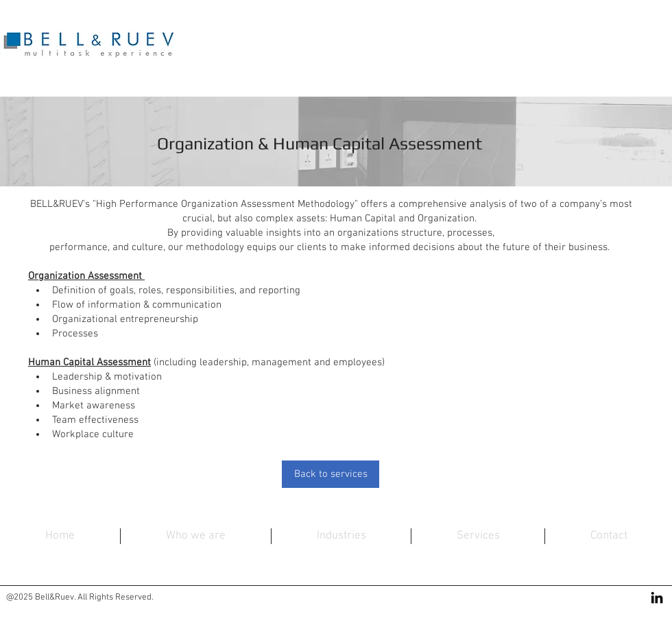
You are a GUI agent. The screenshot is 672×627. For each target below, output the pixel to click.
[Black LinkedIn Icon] (657, 598)
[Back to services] (331, 474)
